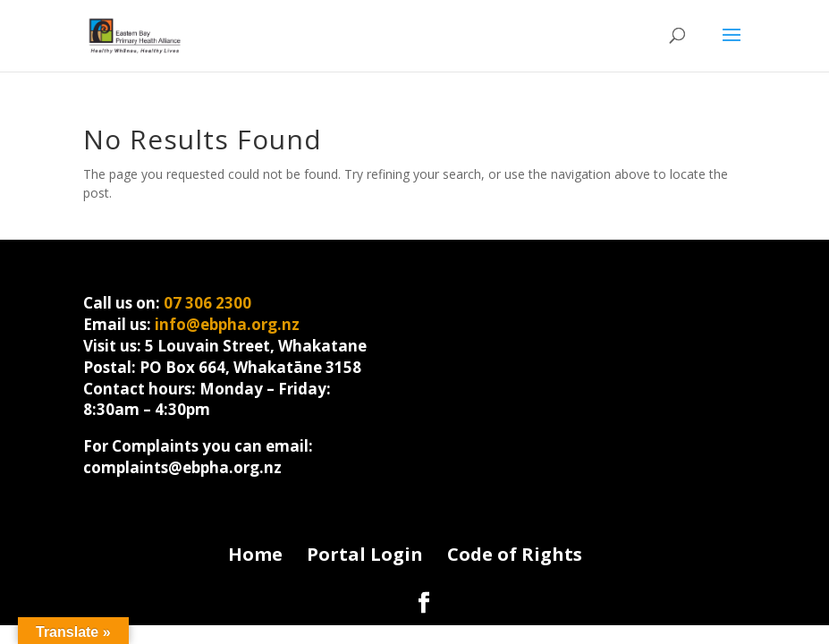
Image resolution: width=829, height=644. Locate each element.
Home (255, 554)
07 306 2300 (207, 303)
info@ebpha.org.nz (227, 324)
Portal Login (365, 554)
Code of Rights (515, 554)
